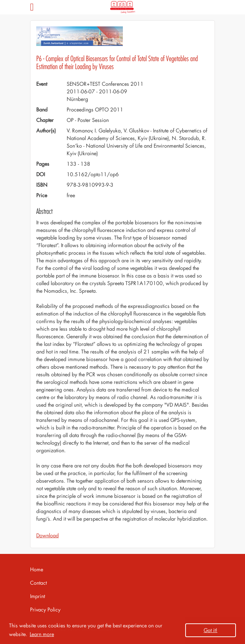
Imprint (38, 596)
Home (37, 569)
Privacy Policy (45, 609)
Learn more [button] (42, 634)
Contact (38, 583)
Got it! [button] (211, 630)
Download (47, 535)
